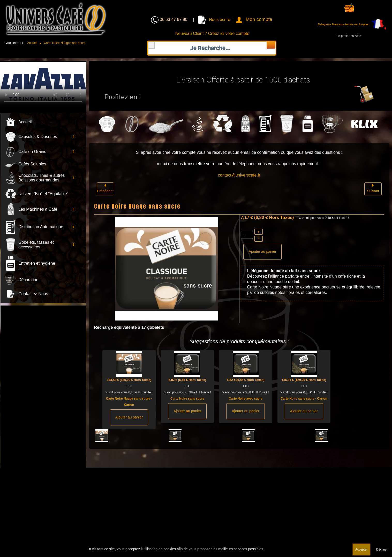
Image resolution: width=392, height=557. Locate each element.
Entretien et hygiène (37, 263)
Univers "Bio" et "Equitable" (43, 194)
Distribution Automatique (41, 227)
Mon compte (259, 19)
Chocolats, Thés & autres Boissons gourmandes (42, 178)
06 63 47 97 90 (174, 20)
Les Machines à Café (38, 209)
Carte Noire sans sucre (187, 399)
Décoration (28, 280)
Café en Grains (32, 152)
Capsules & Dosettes (38, 137)
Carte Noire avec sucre (246, 399)
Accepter (361, 550)
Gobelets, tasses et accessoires (36, 245)
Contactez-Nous (33, 294)
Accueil (25, 122)
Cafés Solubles (32, 164)
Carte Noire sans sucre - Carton (304, 399)
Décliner (382, 550)
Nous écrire (214, 20)
